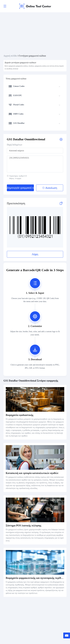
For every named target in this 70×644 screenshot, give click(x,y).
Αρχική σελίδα (10, 56)
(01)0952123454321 (35, 164)
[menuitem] (34, 87)
